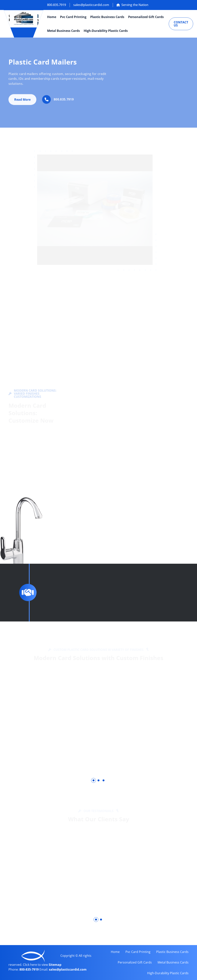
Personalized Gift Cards (146, 17)
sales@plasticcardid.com (91, 5)
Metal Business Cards (63, 31)
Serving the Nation (132, 5)
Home (52, 17)
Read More (22, 101)
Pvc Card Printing (73, 17)
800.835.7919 (57, 5)
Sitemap (55, 965)
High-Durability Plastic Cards (106, 31)
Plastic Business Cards (107, 17)
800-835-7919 (29, 969)
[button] (93, 780)
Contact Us (181, 24)
